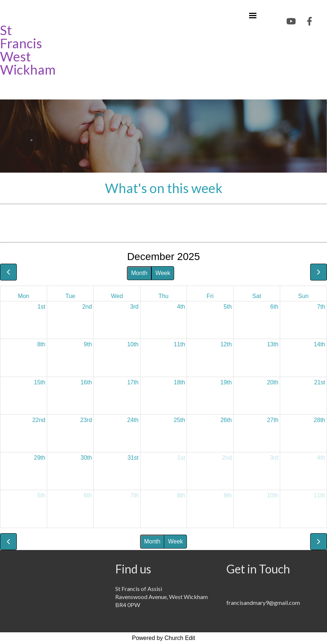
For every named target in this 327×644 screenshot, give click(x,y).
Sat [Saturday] (257, 296)
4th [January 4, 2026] (321, 458)
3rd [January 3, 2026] (274, 458)
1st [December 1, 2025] (42, 307)
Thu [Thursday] (163, 296)
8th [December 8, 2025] (41, 344)
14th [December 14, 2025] (320, 344)
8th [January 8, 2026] (181, 495)
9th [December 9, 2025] (88, 344)
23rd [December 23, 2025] (86, 420)
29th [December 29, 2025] (40, 458)
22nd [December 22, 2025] (39, 420)
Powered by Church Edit (164, 638)
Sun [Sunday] (303, 296)
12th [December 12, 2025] (226, 344)
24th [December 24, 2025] (133, 420)
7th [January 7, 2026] (135, 495)
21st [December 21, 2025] (320, 382)
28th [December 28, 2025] (320, 420)
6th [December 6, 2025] (274, 307)
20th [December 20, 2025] (273, 382)
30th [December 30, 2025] (86, 458)
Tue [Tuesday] (70, 296)
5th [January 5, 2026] (41, 495)
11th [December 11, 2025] (179, 344)
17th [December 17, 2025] (133, 382)
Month (139, 273)
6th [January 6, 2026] (88, 495)
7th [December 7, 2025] (321, 307)
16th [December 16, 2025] (86, 382)
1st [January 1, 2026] (181, 458)
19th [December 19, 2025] (226, 382)
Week (163, 273)
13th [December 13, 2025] (273, 344)
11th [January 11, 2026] (320, 495)
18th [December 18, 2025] (179, 382)
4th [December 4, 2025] (181, 307)
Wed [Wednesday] (117, 296)
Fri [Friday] (210, 296)
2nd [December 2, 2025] (87, 307)
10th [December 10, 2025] (133, 344)
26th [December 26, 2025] (226, 420)
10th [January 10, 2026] (273, 495)
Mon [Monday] (24, 296)
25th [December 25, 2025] (179, 420)
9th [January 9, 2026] (228, 495)
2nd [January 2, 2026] (227, 458)
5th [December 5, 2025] (228, 307)
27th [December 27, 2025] (273, 420)
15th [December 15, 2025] (40, 382)
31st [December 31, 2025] (133, 458)
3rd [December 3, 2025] (134, 307)
